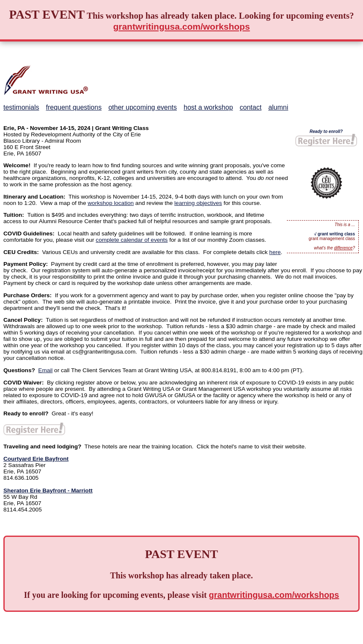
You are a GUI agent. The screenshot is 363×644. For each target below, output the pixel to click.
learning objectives (198, 203)
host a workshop (208, 107)
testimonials (21, 107)
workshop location (111, 203)
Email (45, 370)
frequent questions (74, 107)
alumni (278, 107)
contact (251, 107)
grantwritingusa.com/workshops (181, 26)
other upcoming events (143, 107)
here (275, 252)
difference (344, 248)
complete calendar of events (132, 240)
